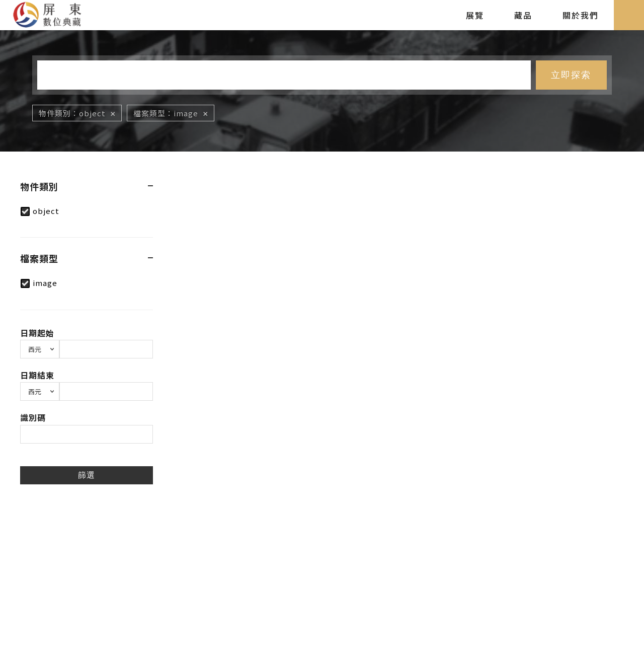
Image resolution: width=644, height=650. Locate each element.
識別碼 (33, 417)
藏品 (523, 15)
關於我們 (581, 15)
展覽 (475, 15)
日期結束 (37, 375)
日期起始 (37, 333)
